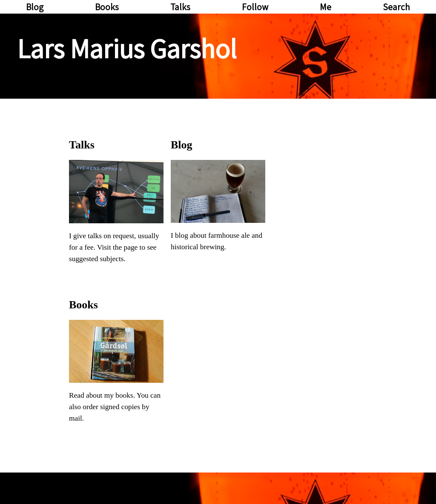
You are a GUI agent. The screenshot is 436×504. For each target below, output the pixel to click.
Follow (255, 7)
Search (396, 7)
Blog (35, 7)
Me (326, 7)
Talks (180, 7)
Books (107, 7)
